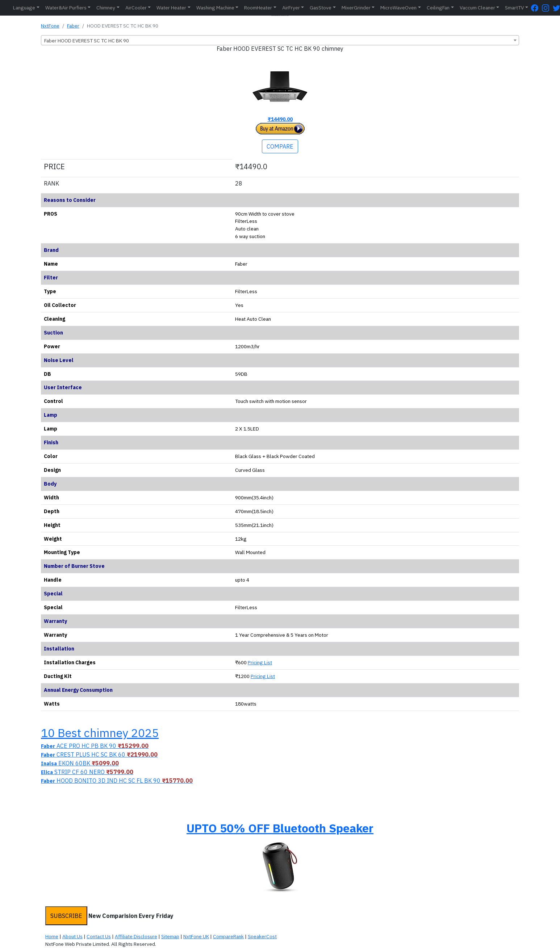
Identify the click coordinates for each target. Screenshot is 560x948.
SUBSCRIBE (66, 916)
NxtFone (50, 26)
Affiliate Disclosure (136, 936)
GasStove (321, 8)
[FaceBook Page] (536, 8)
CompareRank (228, 936)
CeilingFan (438, 8)
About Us (72, 936)
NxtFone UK (196, 936)
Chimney (106, 8)
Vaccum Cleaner (477, 8)
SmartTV (514, 8)
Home (52, 936)
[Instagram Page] (547, 8)
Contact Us (99, 936)
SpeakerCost (262, 936)
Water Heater (171, 8)
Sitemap (170, 936)
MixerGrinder (356, 8)
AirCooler (136, 8)
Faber (73, 26)
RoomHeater (258, 8)
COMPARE (280, 146)
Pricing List (260, 662)
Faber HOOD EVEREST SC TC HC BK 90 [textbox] (87, 41)
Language (24, 8)
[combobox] (280, 40)
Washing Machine (215, 8)
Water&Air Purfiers (66, 8)
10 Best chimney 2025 (100, 733)
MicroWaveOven (398, 8)
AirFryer (291, 8)
